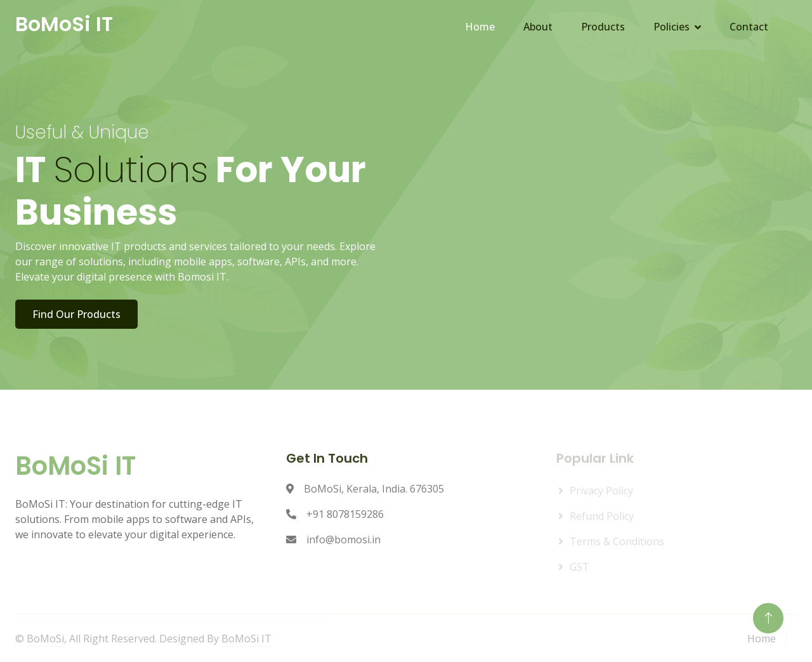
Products (603, 27)
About (538, 27)
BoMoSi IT (246, 639)
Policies (671, 27)
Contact (749, 27)
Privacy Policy (601, 491)
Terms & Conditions (617, 541)
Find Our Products (78, 314)
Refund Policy (602, 516)
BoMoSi (45, 639)
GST (580, 567)
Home (480, 27)
